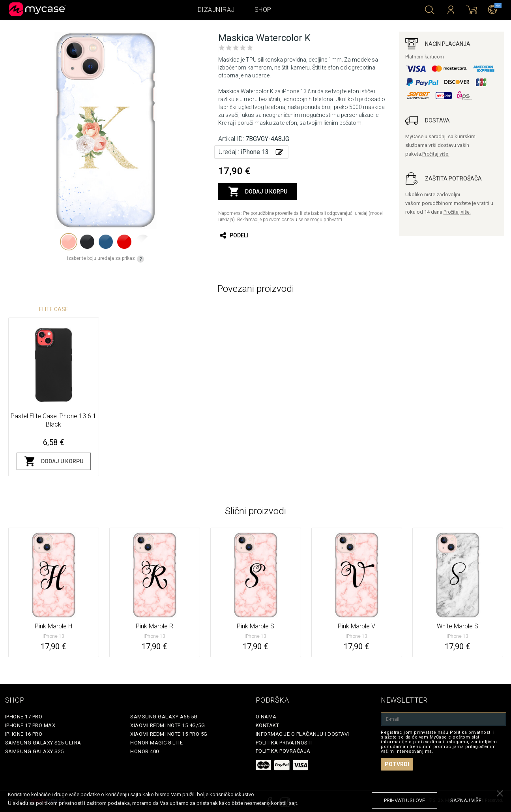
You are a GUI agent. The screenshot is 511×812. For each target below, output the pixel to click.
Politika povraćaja (283, 751)
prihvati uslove (404, 800)
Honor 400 (145, 751)
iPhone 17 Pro (24, 717)
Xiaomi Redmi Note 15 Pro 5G (169, 734)
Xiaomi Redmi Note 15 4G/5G (168, 725)
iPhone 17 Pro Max (30, 725)
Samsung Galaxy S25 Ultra (43, 743)
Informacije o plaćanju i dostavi (302, 734)
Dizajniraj (216, 10)
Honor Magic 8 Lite (156, 743)
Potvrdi (397, 764)
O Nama (266, 717)
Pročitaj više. (436, 154)
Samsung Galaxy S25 (35, 751)
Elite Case (54, 309)
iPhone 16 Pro (24, 734)
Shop (263, 10)
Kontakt (268, 725)
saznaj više (466, 800)
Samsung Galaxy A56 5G (164, 717)
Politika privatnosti (284, 743)
